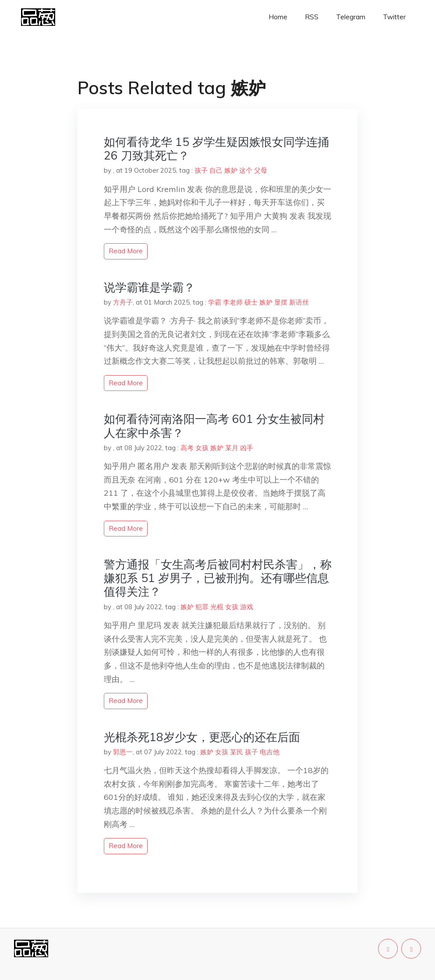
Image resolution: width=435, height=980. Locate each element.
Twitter (394, 17)
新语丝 (299, 302)
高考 (187, 448)
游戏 (247, 607)
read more (126, 251)
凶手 (247, 448)
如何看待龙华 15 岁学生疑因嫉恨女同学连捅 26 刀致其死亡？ (216, 149)
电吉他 (270, 752)
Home (278, 17)
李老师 (233, 302)
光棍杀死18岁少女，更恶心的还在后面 (202, 737)
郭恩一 (123, 752)
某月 (232, 448)
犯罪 (202, 607)
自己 (216, 170)
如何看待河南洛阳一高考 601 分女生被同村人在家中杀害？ (214, 426)
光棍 (217, 607)
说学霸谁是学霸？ (149, 287)
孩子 (201, 170)
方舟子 (123, 302)
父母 (261, 170)
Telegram (351, 17)
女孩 (202, 448)
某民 (237, 752)
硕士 (251, 302)
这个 (246, 170)
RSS (312, 17)
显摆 (281, 302)
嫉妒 (231, 170)
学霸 (215, 302)
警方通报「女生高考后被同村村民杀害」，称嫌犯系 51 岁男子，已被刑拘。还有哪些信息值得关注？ (218, 578)
